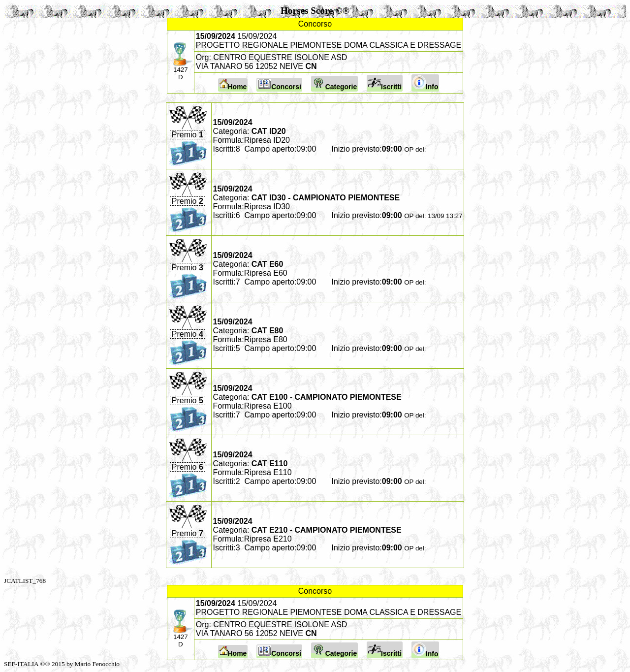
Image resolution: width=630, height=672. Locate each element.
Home (233, 85)
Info (425, 83)
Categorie (335, 84)
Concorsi (279, 85)
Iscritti (385, 83)
